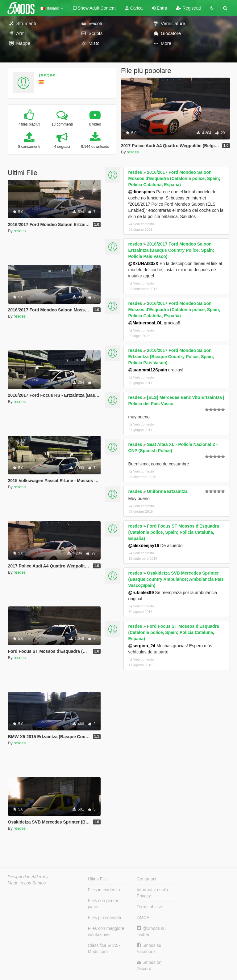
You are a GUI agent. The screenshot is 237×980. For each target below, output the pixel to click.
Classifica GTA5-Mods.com (104, 948)
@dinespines (142, 192)
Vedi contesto (141, 224)
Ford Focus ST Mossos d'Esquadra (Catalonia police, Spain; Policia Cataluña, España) (174, 532)
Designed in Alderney (28, 877)
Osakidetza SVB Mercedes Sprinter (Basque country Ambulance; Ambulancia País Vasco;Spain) (176, 579)
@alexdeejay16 (144, 546)
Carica (134, 8)
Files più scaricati (104, 918)
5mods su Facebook (149, 948)
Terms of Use (149, 907)
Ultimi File (97, 879)
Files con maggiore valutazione (106, 931)
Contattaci (146, 879)
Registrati (188, 8)
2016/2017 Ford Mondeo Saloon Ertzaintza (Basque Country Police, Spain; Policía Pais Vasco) (171, 250)
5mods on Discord (149, 965)
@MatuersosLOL (146, 323)
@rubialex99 (141, 593)
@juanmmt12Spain (148, 370)
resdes (47, 75)
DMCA (143, 918)
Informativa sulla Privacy (152, 893)
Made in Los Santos (27, 883)
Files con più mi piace (103, 904)
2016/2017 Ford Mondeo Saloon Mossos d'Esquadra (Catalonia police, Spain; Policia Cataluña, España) (174, 178)
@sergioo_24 (142, 646)
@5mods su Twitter (151, 931)
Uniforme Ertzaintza (167, 491)
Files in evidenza (104, 890)
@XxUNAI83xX (143, 263)
